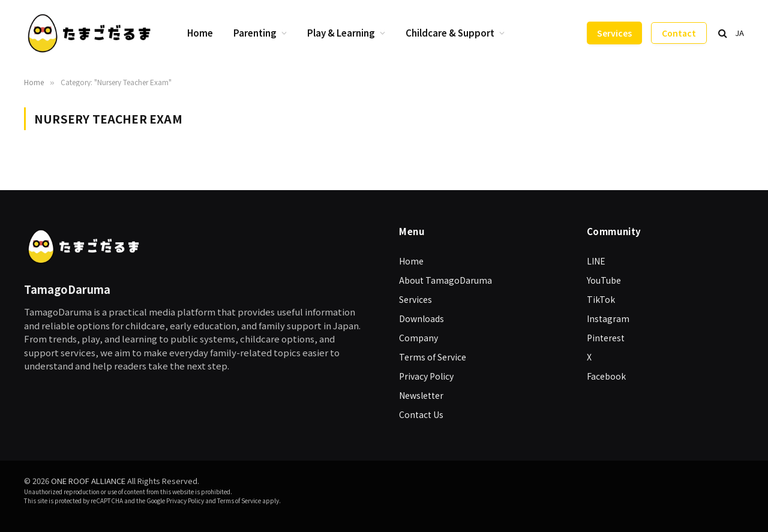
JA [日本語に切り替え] (739, 33)
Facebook (606, 376)
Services (614, 33)
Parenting (255, 33)
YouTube (604, 280)
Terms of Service (433, 357)
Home (200, 33)
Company (418, 338)
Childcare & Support (450, 33)
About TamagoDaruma (445, 280)
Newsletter (421, 395)
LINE (596, 261)
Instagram (608, 318)
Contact (679, 33)
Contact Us (421, 414)
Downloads (421, 318)
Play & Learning (341, 33)
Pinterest (606, 338)
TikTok (601, 299)
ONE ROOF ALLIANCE (88, 481)
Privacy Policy (426, 376)
